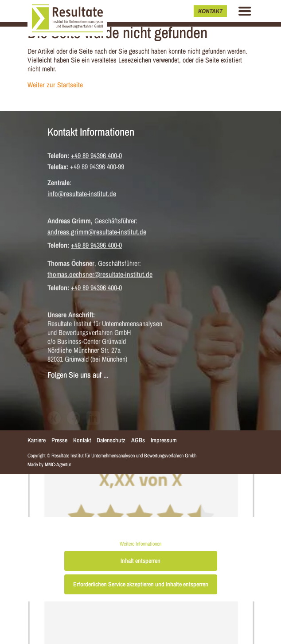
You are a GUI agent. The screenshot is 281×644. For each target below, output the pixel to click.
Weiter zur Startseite (55, 85)
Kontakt (210, 11)
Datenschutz (111, 440)
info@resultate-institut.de (82, 194)
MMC (50, 464)
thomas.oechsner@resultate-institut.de (100, 275)
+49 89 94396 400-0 (96, 156)
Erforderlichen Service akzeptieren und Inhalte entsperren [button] (141, 584)
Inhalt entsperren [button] (140, 561)
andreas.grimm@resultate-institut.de (97, 232)
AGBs (138, 440)
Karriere (37, 440)
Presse (59, 440)
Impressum (164, 440)
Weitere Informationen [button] (140, 544)
